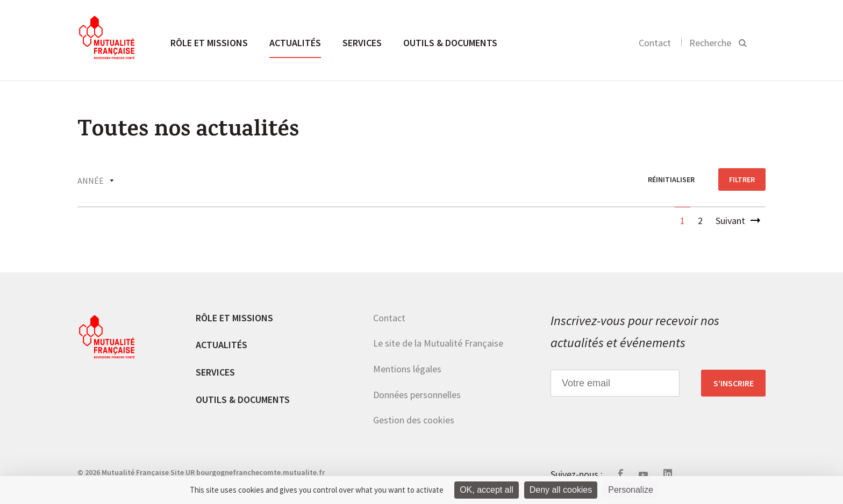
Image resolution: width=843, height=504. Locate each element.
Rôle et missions (209, 43)
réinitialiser (671, 179)
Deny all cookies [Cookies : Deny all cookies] (561, 490)
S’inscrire (734, 383)
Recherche (710, 43)
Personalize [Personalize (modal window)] (631, 490)
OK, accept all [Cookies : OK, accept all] (487, 490)
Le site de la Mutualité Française (438, 343)
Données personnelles (417, 395)
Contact (655, 43)
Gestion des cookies (414, 420)
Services (362, 43)
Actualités (295, 43)
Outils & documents (450, 43)
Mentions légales (407, 369)
